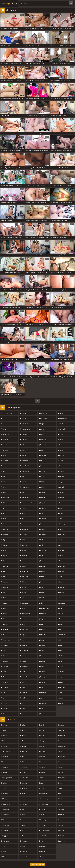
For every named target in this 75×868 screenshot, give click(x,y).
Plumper (42, 682)
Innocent (42, 434)
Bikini (4, 561)
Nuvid (23, 825)
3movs (4, 725)
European (24, 529)
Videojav (61, 725)
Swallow (61, 598)
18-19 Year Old (7, 413)
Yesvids (61, 825)
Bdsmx (4, 783)
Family (23, 550)
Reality (60, 424)
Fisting (23, 582)
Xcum (60, 772)
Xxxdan (61, 809)
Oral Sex (42, 614)
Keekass (23, 783)
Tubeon (42, 825)
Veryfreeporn (44, 857)
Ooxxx (23, 836)
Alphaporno (6, 751)
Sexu (41, 783)
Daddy (23, 455)
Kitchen (42, 471)
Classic (4, 693)
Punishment (43, 714)
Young (60, 703)
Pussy (60, 413)
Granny (23, 672)
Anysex (4, 772)
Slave (60, 519)
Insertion (42, 440)
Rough (60, 450)
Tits (59, 640)
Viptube (61, 730)
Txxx (41, 841)
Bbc (3, 508)
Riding (60, 440)
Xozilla (60, 799)
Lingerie (42, 503)
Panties (42, 635)
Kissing (42, 466)
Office (41, 592)
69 (3, 424)
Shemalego (43, 794)
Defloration (24, 471)
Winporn (61, 757)
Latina (41, 487)
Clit (3, 698)
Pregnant (42, 703)
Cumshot (24, 440)
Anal (3, 455)
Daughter (24, 461)
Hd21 (23, 730)
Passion (42, 656)
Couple (23, 418)
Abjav (4, 730)
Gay (22, 640)
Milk (41, 545)
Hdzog (23, 746)
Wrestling (61, 698)
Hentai (23, 714)
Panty (41, 640)
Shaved (61, 487)
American (5, 450)
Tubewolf (43, 836)
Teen (60, 624)
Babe (4, 492)
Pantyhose (43, 645)
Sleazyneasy (43, 799)
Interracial (43, 445)
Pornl (41, 730)
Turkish (61, 656)
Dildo (23, 476)
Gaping (23, 635)
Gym (22, 682)
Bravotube (5, 809)
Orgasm (42, 619)
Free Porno (9, 3)
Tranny (42, 815)
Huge (41, 424)
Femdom (24, 556)
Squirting (61, 566)
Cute (22, 445)
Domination (25, 498)
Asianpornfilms (7, 778)
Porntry (42, 751)
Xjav (60, 788)
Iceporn (23, 767)
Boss (4, 592)
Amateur (5, 440)
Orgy (41, 624)
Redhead (61, 429)
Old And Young (44, 608)
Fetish (23, 561)
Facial (23, 540)
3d (3, 418)
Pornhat (23, 857)
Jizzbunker (24, 778)
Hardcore (24, 698)
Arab (4, 471)
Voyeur (61, 682)
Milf (41, 540)
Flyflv (4, 846)
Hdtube (23, 741)
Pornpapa (43, 741)
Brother (4, 619)
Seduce (61, 476)
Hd (22, 703)
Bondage (5, 587)
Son (60, 545)
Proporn (42, 757)
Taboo (60, 608)
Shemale (61, 492)
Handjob (24, 693)
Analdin (5, 757)
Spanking (61, 550)
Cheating (5, 677)
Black (4, 571)
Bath (4, 503)
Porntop (42, 746)
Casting (4, 661)
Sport (60, 561)
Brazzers (5, 603)
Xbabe (60, 762)
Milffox (23, 809)
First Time (24, 577)
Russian (61, 455)
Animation (5, 461)
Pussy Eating (62, 418)
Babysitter (5, 498)
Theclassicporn (44, 804)
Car (3, 651)
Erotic (23, 524)
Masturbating (44, 524)
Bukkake (5, 629)
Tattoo (60, 614)
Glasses (23, 661)
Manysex (24, 799)
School (60, 461)
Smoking (61, 534)
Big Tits (4, 556)
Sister (60, 503)
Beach (4, 524)
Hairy (23, 687)
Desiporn (5, 825)
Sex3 (41, 778)
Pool (41, 687)
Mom (41, 556)
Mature (42, 529)
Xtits (60, 804)
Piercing (42, 672)
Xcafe (60, 767)
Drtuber (5, 830)
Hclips (23, 725)
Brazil (4, 598)
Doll (22, 492)
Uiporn (42, 846)
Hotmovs (24, 762)
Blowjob (5, 582)
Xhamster (61, 778)
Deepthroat (24, 466)
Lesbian (42, 492)
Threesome (62, 635)
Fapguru (5, 836)
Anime (4, 466)
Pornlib (42, 736)
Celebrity (5, 666)
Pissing (42, 677)
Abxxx (4, 741)
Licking (42, 498)
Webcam (61, 687)
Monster (42, 561)
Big (3, 540)
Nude (41, 577)
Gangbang (24, 629)
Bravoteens (6, 804)
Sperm (60, 556)
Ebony (23, 513)
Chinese (5, 682)
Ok (22, 830)
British (4, 614)
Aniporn (5, 762)
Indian (42, 429)
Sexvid (42, 788)
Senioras (42, 767)
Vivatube (61, 736)
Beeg (4, 788)
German (23, 645)
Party (41, 651)
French (23, 608)
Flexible (23, 592)
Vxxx (60, 751)
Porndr (23, 846)
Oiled (41, 598)
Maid (41, 513)
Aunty (4, 487)
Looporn (23, 794)
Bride (4, 608)
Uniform (61, 661)
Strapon (61, 582)
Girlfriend (24, 651)
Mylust (23, 820)
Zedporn (61, 841)
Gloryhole (24, 666)
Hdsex (23, 736)
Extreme (23, 534)
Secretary (61, 471)
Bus (3, 635)
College (4, 709)
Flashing (24, 587)
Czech (23, 450)
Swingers (61, 603)
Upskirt (61, 666)
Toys (60, 651)
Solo (60, 540)
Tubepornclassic (45, 830)
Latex (41, 482)
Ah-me (4, 746)
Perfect (42, 661)
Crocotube (5, 815)
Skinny (60, 513)
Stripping (61, 587)
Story (60, 577)
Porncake (24, 841)
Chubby (5, 687)
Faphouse (5, 841)
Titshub (42, 809)
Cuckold (23, 434)
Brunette (5, 624)
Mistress (42, 550)
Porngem (24, 852)
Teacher (61, 619)
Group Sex (24, 677)
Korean (42, 476)
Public (41, 709)
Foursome (24, 603)
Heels (23, 709)
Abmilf (4, 736)
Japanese (42, 455)
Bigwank (5, 794)
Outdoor (42, 629)
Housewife (43, 418)
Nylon (41, 587)
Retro (60, 434)
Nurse (41, 582)
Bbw (3, 513)
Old (41, 603)
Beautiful (5, 529)
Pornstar (42, 693)
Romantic (61, 445)
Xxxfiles (61, 815)
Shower (61, 498)
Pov (41, 698)
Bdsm (4, 519)
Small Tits (61, 529)
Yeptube (61, 820)
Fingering (24, 571)
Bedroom (5, 534)
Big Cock (5, 550)
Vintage (61, 672)
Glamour (24, 656)
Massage (42, 519)
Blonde (4, 577)
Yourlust (61, 830)
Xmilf (60, 794)
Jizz (41, 461)
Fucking (23, 619)
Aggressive (6, 434)
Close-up (5, 703)
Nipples (42, 571)
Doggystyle (24, 487)
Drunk (23, 508)
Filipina (23, 566)
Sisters (60, 508)
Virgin (60, 677)
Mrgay (23, 815)
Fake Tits (24, 545)
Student (61, 592)
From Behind (25, 614)
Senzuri (42, 772)
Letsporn (24, 788)
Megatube (24, 804)
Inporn (23, 772)
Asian (4, 476)
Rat (41, 762)
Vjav (60, 741)
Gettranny (5, 857)
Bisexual (5, 566)
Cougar (23, 413)
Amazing (5, 445)
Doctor (23, 482)
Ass (3, 482)
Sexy (60, 482)
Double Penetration (27, 503)
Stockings (61, 571)
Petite (41, 666)
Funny (23, 624)
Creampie (24, 424)
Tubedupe (43, 820)
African (4, 429)
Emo (22, 519)
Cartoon (5, 656)
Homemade (43, 413)
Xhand (60, 783)
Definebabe (6, 820)
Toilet (60, 645)
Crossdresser (25, 429)
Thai (60, 629)
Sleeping (61, 524)
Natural (42, 566)
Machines (43, 508)
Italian (42, 450)
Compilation (6, 714)
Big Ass (4, 545)
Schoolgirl (62, 466)
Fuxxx (4, 852)
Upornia (42, 852)
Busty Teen (6, 640)
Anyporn (5, 767)
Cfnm (4, 672)
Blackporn (5, 799)
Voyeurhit (61, 746)
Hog (22, 757)
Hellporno (24, 751)
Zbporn (61, 836)
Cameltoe (5, 645)
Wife (60, 693)
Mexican (42, 534)
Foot (22, 598)
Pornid (42, 725)
